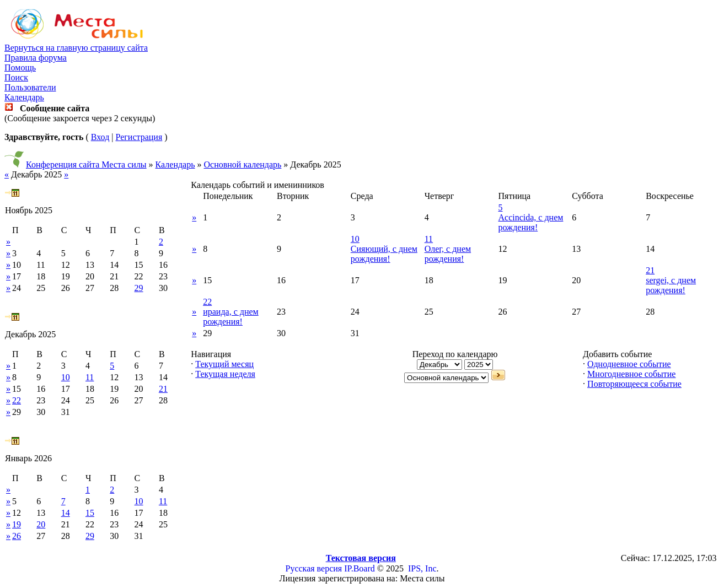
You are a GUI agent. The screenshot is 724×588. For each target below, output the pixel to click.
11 (90, 377)
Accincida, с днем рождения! (531, 222)
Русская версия (314, 568)
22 (17, 400)
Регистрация (139, 137)
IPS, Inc (422, 568)
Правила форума (36, 58)
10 (66, 377)
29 (139, 288)
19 (17, 524)
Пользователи (30, 87)
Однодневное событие (629, 364)
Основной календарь (243, 164)
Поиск (16, 77)
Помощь (20, 68)
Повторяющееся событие (634, 384)
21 (163, 389)
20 (41, 524)
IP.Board (360, 568)
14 (66, 513)
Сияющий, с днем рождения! (384, 254)
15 (90, 513)
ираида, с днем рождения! (231, 317)
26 (17, 536)
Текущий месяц (224, 364)
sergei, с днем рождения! (671, 285)
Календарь (24, 97)
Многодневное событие (631, 374)
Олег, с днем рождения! (448, 254)
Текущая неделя (225, 374)
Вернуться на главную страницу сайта (76, 48)
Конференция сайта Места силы (86, 164)
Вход (100, 137)
